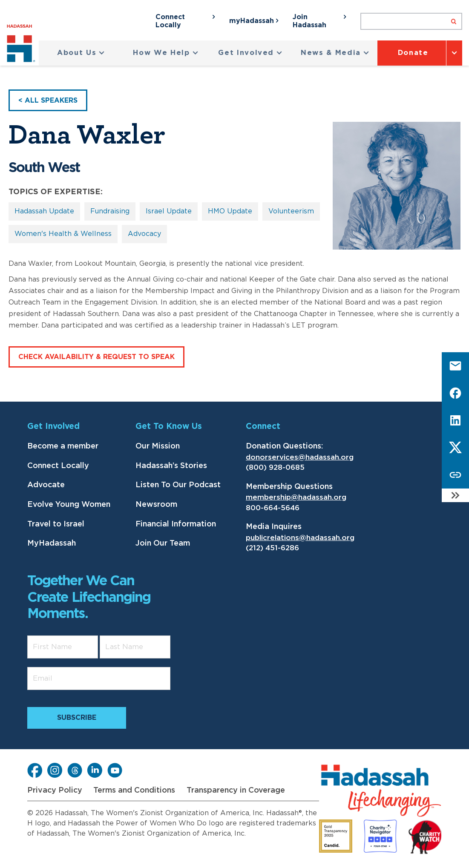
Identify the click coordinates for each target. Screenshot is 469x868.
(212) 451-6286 (272, 548)
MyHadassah (52, 543)
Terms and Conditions (134, 790)
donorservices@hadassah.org (300, 457)
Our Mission (158, 446)
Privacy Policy (55, 790)
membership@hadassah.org (296, 497)
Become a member (63, 446)
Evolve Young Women (69, 505)
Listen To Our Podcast (178, 485)
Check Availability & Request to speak (96, 357)
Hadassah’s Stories (171, 466)
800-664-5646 (273, 508)
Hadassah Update (44, 211)
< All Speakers (48, 101)
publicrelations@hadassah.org (300, 538)
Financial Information (176, 524)
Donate (413, 53)
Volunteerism (291, 211)
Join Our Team (163, 543)
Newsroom (156, 505)
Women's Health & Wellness (63, 234)
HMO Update (230, 211)
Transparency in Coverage (236, 790)
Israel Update (169, 211)
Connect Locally (58, 466)
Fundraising (110, 211)
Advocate (46, 485)
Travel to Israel (56, 524)
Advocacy (144, 234)
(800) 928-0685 (275, 467)
